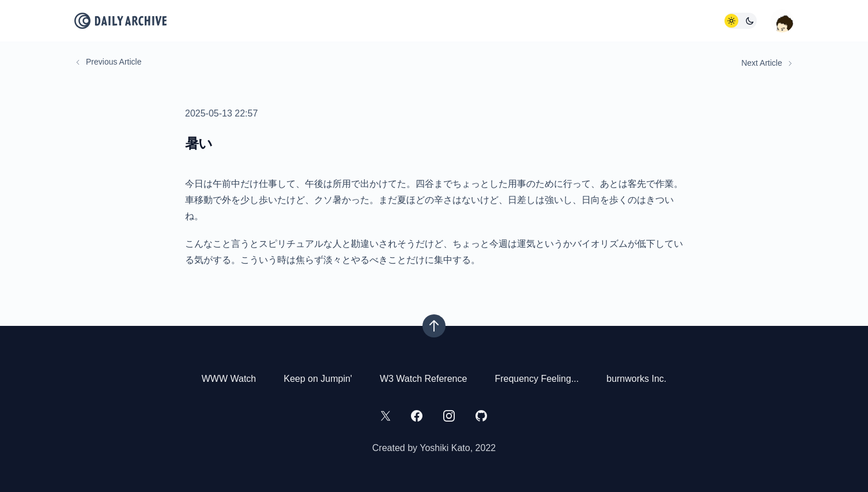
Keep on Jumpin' (318, 379)
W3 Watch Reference (423, 379)
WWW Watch (229, 379)
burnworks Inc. (636, 379)
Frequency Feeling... (537, 379)
